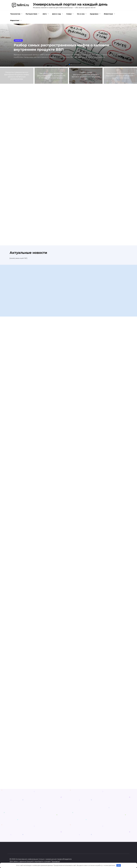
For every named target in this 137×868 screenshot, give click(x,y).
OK (119, 865)
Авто (45, 14)
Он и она (81, 14)
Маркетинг (15, 20)
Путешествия (31, 14)
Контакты (56, 861)
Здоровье (94, 14)
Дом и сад (56, 14)
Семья (69, 14)
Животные (108, 14)
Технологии (15, 14)
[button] (66, 64)
